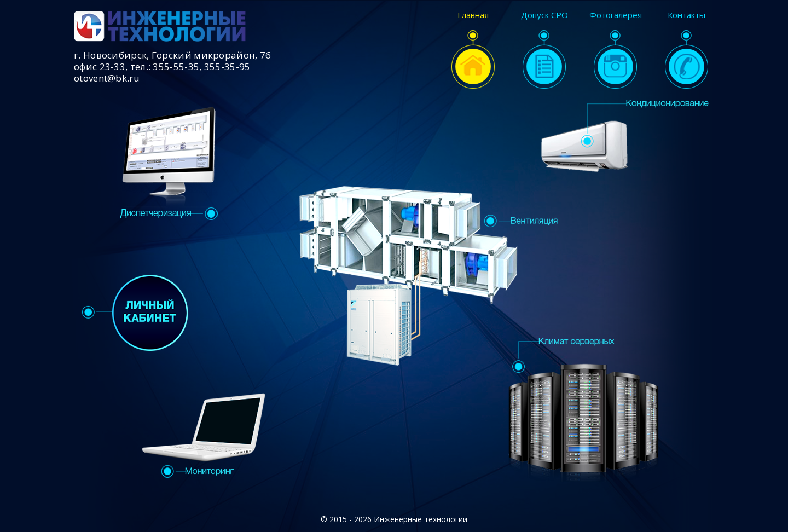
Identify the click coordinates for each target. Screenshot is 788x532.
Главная (473, 50)
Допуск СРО (544, 50)
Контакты (686, 50)
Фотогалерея (616, 50)
